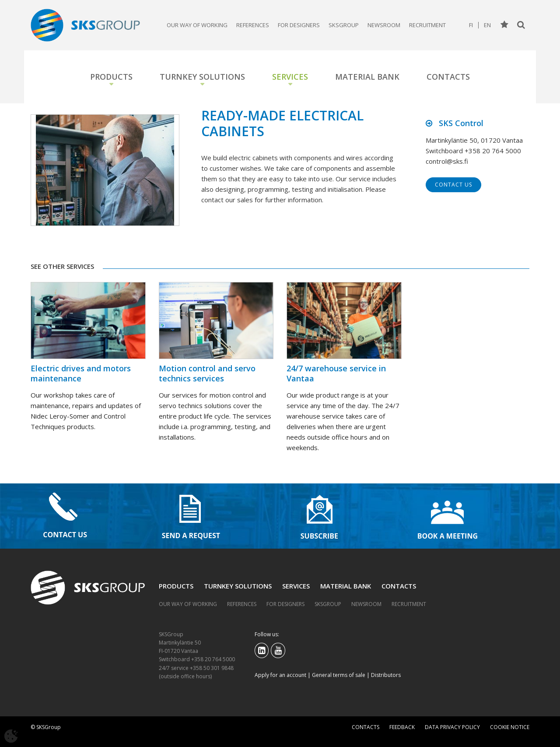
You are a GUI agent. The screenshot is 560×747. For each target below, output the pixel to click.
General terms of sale (339, 675)
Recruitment (427, 25)
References (253, 25)
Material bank (367, 77)
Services (290, 77)
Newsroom (384, 25)
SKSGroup (344, 25)
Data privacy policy (452, 727)
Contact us (453, 185)
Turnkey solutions (202, 77)
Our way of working (197, 25)
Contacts (448, 77)
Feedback (402, 727)
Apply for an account (280, 675)
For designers (299, 25)
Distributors (386, 675)
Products (111, 77)
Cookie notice (510, 727)
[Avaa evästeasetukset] (11, 736)
